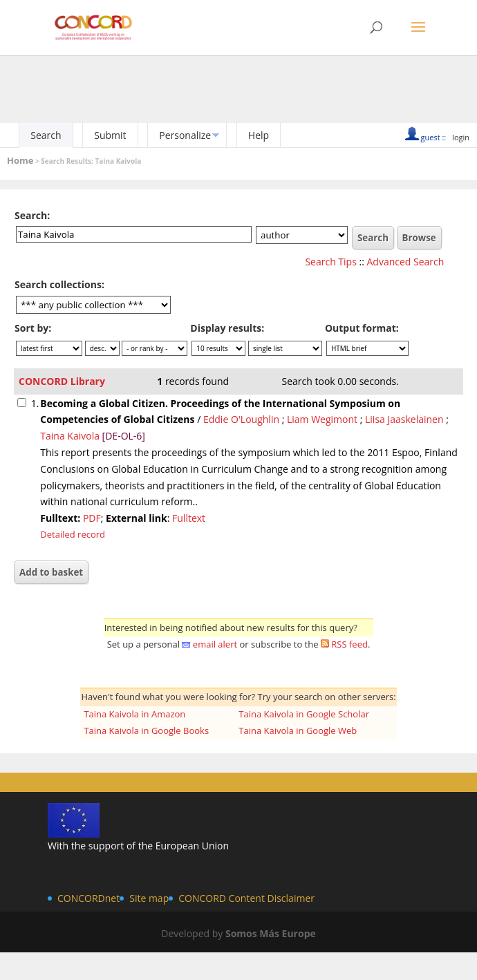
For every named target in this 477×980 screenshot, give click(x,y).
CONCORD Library (62, 381)
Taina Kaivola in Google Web (298, 731)
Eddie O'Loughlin (241, 419)
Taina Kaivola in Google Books (146, 731)
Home (20, 160)
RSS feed (349, 644)
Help (259, 135)
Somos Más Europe (271, 933)
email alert (215, 644)
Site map (149, 898)
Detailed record (73, 534)
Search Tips (330, 262)
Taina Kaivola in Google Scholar (304, 714)
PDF (92, 518)
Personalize (185, 135)
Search (46, 135)
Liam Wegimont (322, 419)
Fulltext (189, 518)
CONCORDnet (88, 898)
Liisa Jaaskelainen (404, 419)
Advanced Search (406, 262)
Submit (110, 135)
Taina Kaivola (70, 436)
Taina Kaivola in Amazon (134, 714)
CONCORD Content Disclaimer (246, 898)
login (461, 137)
